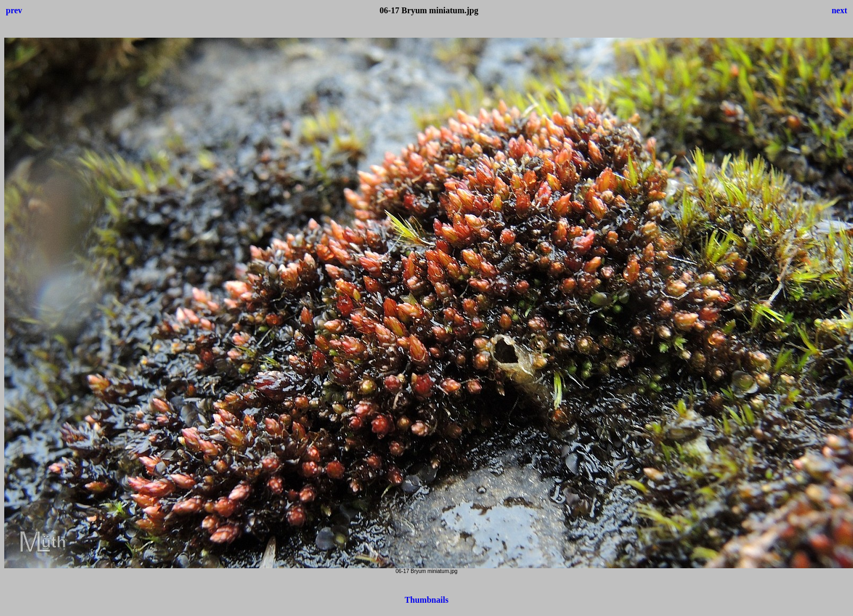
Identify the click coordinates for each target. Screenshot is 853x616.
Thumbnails (427, 600)
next (839, 10)
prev (14, 10)
